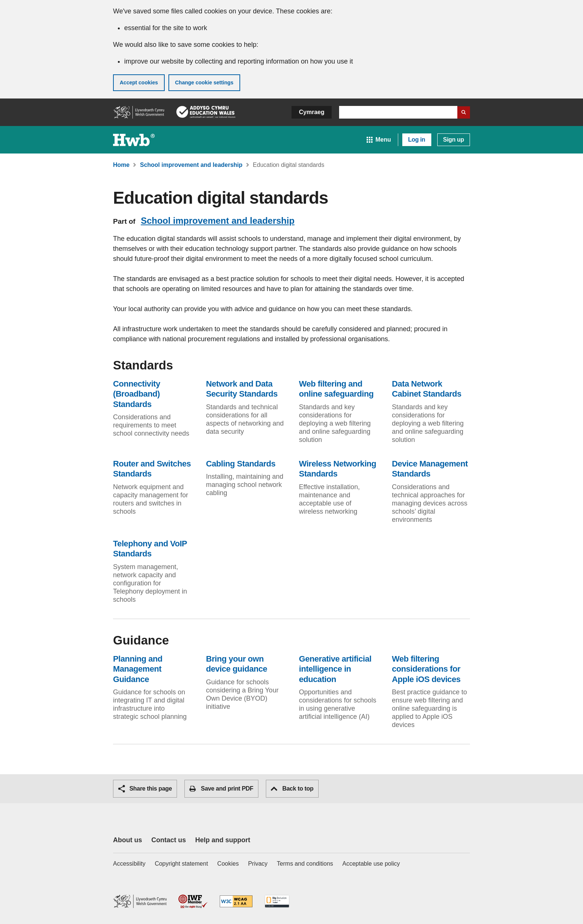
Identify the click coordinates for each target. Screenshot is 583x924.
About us (128, 840)
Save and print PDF (221, 789)
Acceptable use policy (371, 864)
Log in (417, 140)
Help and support (223, 840)
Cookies (228, 864)
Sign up (454, 140)
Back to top (292, 789)
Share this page (145, 789)
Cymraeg (312, 112)
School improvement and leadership (218, 221)
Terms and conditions (305, 864)
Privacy (258, 864)
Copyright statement (181, 864)
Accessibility (129, 864)
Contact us (169, 840)
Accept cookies (139, 83)
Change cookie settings (204, 83)
